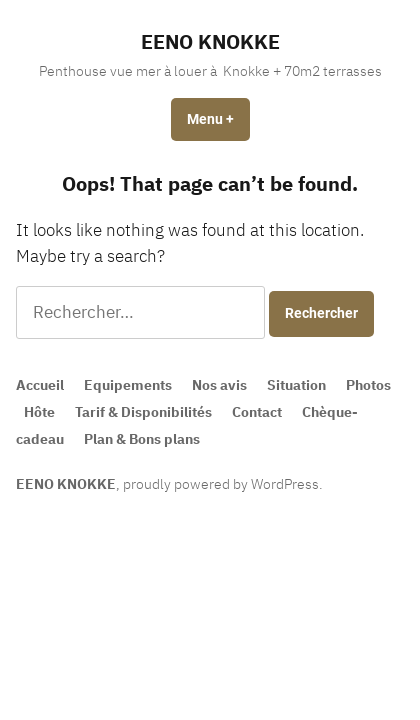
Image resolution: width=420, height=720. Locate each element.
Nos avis (219, 385)
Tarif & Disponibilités (143, 412)
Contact (257, 412)
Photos (368, 385)
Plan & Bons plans (142, 439)
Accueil (40, 385)
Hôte (39, 412)
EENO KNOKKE (210, 41)
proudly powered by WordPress (221, 484)
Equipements (128, 385)
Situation (296, 385)
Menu (218, 119)
